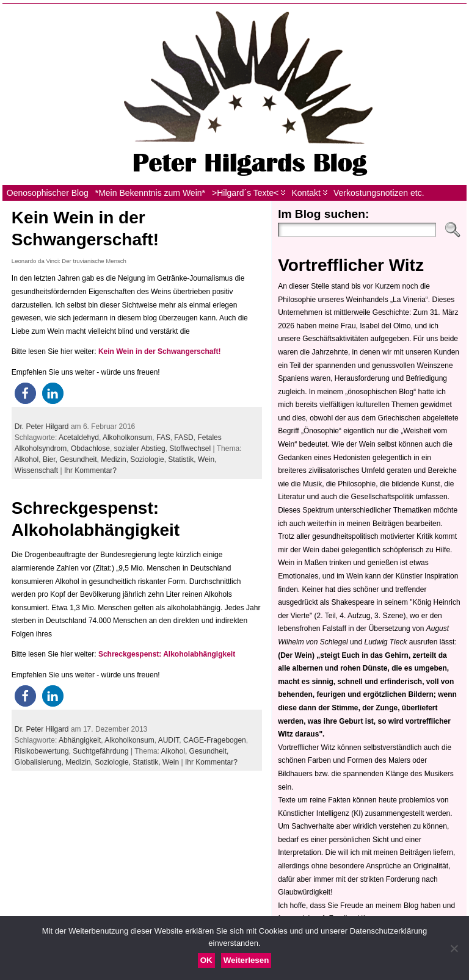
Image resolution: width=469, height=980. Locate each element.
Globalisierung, (40, 762)
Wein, (207, 459)
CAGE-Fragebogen (215, 740)
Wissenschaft (36, 470)
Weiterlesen (246, 960)
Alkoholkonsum (127, 438)
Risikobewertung (42, 751)
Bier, (51, 459)
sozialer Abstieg (140, 449)
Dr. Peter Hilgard (42, 427)
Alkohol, (29, 459)
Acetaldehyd (79, 438)
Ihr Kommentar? (90, 470)
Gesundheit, (80, 459)
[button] (25, 393)
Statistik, (183, 459)
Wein (171, 762)
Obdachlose (90, 449)
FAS (163, 438)
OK (206, 960)
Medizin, (115, 459)
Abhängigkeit (80, 740)
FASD (184, 438)
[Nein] (454, 948)
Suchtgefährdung (100, 751)
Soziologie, (149, 459)
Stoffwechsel (190, 449)
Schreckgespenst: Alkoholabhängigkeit (167, 654)
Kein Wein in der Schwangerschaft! (159, 351)
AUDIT (169, 740)
